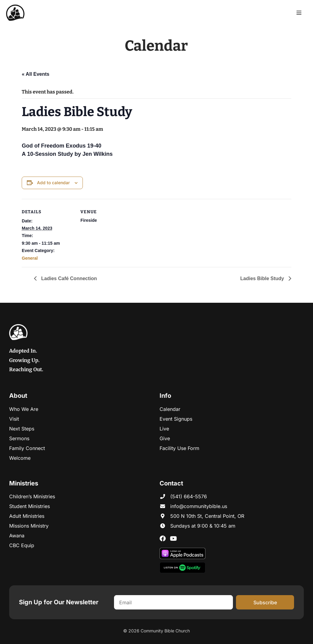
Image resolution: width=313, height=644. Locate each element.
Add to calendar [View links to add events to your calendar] (53, 183)
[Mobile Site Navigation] (299, 13)
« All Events (35, 74)
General (30, 258)
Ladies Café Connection (68, 278)
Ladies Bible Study (263, 278)
